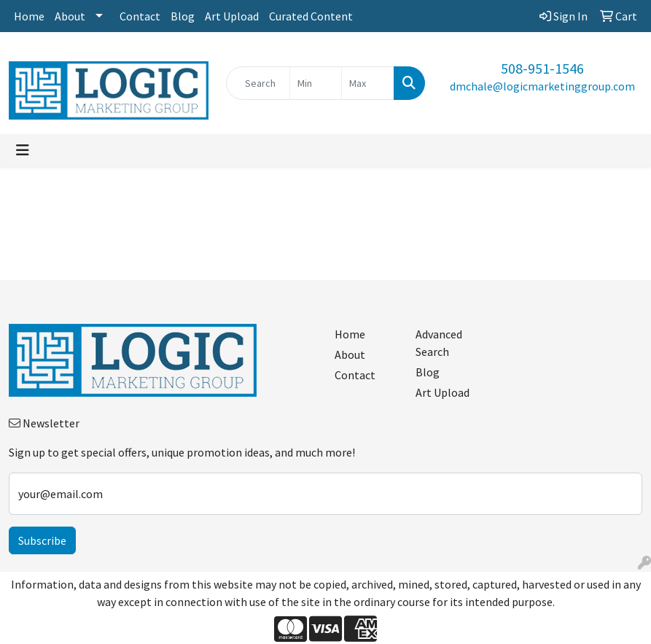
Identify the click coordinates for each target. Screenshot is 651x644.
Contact (140, 16)
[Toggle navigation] (23, 150)
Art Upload (232, 16)
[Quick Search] (258, 83)
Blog (183, 16)
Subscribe (42, 540)
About (70, 16)
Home (29, 16)
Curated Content (311, 16)
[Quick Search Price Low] (316, 83)
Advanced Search (439, 343)
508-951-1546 (542, 68)
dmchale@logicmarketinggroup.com (542, 86)
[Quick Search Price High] (368, 83)
